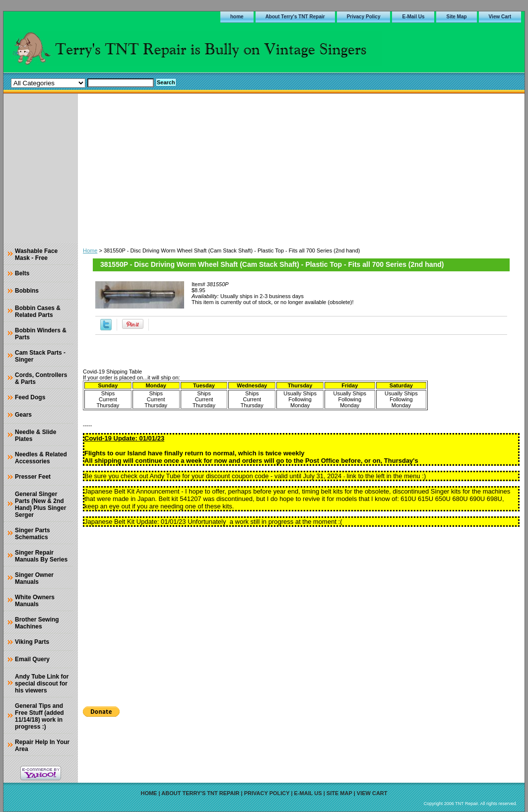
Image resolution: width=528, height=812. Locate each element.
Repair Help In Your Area (42, 746)
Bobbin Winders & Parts (41, 334)
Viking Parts (32, 642)
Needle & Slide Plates (35, 436)
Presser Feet (33, 477)
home (237, 17)
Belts (22, 273)
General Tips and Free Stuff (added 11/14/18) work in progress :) (39, 716)
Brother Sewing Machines (37, 623)
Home (90, 250)
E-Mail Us (413, 17)
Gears (23, 415)
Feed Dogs (30, 397)
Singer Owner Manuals (34, 578)
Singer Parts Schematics (33, 534)
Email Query (32, 659)
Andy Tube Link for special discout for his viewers (42, 684)
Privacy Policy (364, 17)
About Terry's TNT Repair (295, 17)
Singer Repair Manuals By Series (41, 556)
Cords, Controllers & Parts (41, 378)
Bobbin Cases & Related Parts (38, 312)
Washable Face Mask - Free (36, 254)
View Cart (500, 17)
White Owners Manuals (35, 601)
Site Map (456, 17)
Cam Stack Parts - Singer (40, 356)
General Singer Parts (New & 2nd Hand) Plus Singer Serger (40, 504)
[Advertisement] (301, 168)
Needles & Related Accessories (41, 458)
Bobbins (27, 291)
